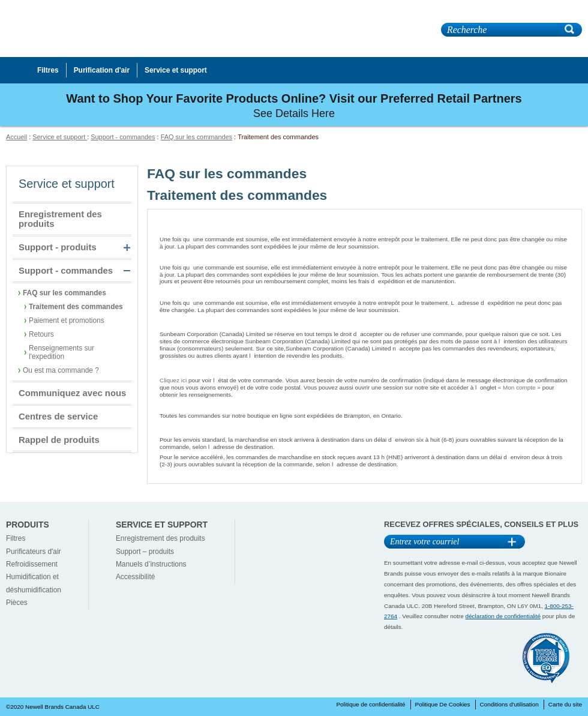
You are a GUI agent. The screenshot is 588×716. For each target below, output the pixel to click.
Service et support (60, 137)
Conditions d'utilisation (509, 704)
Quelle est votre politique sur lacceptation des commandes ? (276, 320)
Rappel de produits (59, 440)
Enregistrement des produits (60, 219)
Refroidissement (32, 564)
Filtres (16, 538)
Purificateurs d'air (34, 552)
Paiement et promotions (67, 320)
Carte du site (565, 704)
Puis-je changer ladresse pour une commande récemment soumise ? (290, 292)
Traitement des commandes (76, 307)
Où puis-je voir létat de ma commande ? (241, 370)
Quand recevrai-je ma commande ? (230, 426)
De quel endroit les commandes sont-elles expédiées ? (264, 405)
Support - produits (58, 247)
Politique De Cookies (443, 704)
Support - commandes (123, 137)
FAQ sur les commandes (196, 137)
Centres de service (58, 417)
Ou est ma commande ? (61, 370)
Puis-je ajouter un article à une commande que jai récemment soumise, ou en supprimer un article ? (342, 229)
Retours (41, 334)
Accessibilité (135, 577)
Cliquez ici (173, 380)
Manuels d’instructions (151, 564)
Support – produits (145, 552)
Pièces (17, 603)
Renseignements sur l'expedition (61, 352)
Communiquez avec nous (72, 393)
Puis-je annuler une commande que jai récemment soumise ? (277, 257)
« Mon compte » (519, 387)
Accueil (16, 137)
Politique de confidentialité (370, 704)
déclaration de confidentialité (503, 616)
